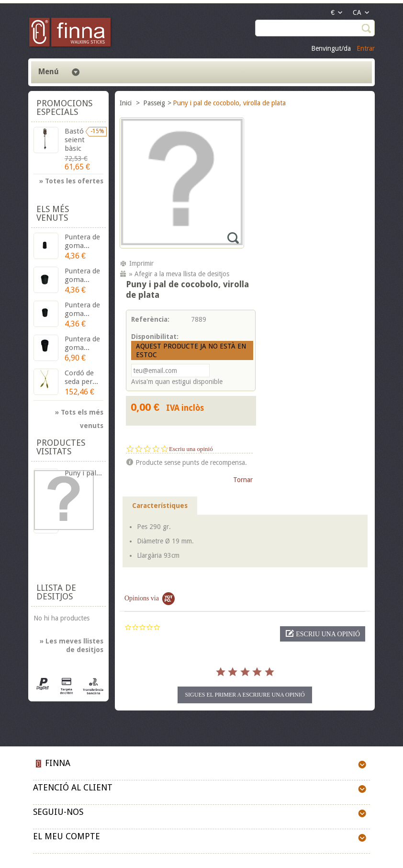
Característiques (160, 506)
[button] (323, 634)
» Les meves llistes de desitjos (72, 645)
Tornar (243, 480)
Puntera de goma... (82, 241)
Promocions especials (64, 107)
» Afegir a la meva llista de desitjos (179, 274)
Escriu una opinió (191, 449)
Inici (127, 103)
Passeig (154, 103)
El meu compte (67, 836)
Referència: (150, 319)
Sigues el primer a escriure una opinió (245, 695)
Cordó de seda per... (81, 377)
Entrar (366, 48)
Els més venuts (53, 213)
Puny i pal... (83, 473)
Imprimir (141, 263)
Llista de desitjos (56, 592)
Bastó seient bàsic (75, 140)
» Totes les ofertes (71, 181)
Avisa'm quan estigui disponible (177, 382)
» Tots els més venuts (79, 414)
